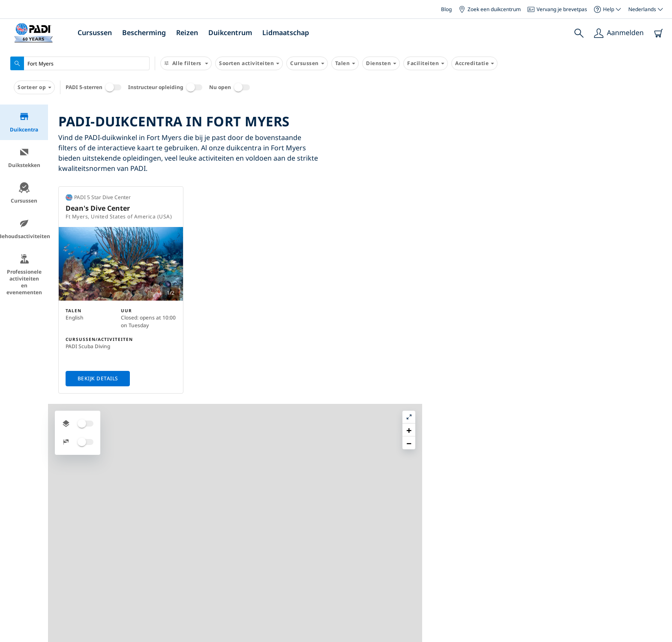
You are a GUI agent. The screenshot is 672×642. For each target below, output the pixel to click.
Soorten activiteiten (249, 63)
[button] (659, 131)
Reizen (187, 33)
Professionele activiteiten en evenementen (24, 275)
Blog (446, 9)
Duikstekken (24, 158)
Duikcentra (24, 122)
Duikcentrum (230, 33)
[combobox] (80, 63)
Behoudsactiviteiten (24, 229)
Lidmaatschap (286, 33)
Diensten (381, 63)
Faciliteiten (426, 63)
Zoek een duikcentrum (490, 9)
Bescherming (144, 33)
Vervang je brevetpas (557, 9)
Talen (345, 63)
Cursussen (95, 33)
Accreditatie (474, 63)
